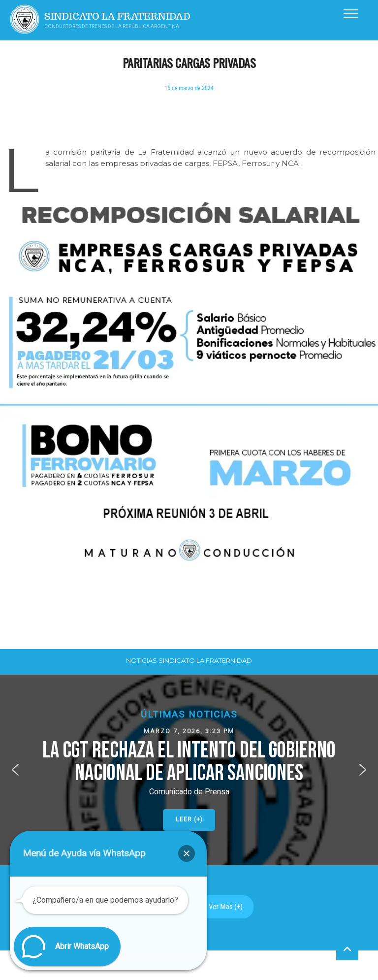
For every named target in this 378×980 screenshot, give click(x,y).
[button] (189, 770)
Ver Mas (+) (226, 907)
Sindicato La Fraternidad (117, 16)
